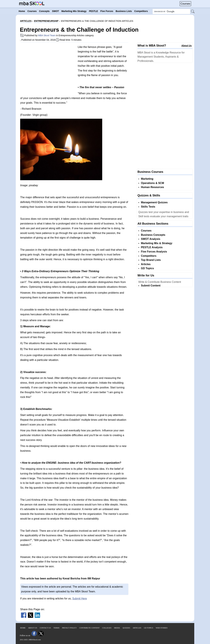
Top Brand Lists (151, 260)
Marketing (147, 179)
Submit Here (79, 599)
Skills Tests (148, 207)
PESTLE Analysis (152, 247)
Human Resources (152, 187)
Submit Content (151, 286)
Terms (57, 628)
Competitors (149, 256)
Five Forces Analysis (154, 252)
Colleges (107, 628)
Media (117, 628)
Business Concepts (153, 235)
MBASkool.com (35, 640)
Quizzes (126, 628)
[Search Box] (171, 11)
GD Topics (147, 268)
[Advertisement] (48, 68)
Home (23, 628)
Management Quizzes (154, 202)
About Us (187, 46)
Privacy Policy (69, 628)
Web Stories (162, 628)
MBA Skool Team (47, 35)
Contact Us (45, 628)
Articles (146, 264)
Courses (185, 4)
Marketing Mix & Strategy (157, 243)
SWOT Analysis (151, 239)
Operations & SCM (152, 183)
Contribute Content (89, 628)
